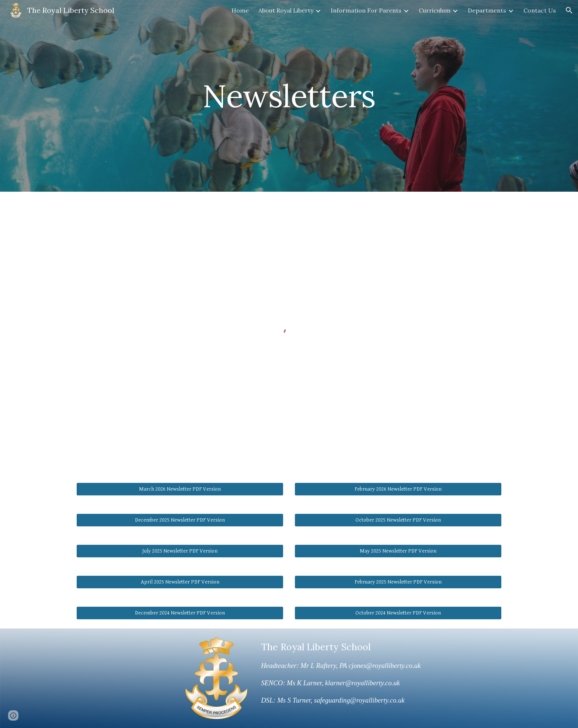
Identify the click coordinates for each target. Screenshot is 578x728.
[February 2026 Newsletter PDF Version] (398, 489)
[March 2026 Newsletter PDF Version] (180, 489)
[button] (569, 10)
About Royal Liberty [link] (286, 10)
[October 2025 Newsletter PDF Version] (398, 520)
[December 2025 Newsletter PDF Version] (180, 520)
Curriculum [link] (435, 10)
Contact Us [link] (540, 10)
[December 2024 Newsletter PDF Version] (180, 613)
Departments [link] (487, 10)
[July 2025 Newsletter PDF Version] (180, 551)
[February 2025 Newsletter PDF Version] (398, 582)
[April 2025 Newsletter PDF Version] (180, 582)
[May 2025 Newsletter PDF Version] (398, 551)
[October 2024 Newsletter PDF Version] (398, 613)
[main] (289, 96)
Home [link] (240, 10)
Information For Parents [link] (366, 10)
